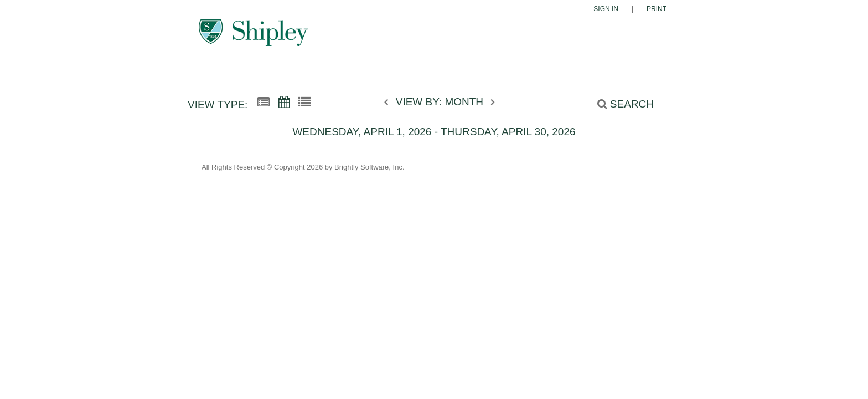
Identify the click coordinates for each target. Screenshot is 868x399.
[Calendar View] (284, 103)
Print (657, 9)
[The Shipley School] (253, 38)
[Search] (619, 104)
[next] (493, 103)
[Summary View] (263, 103)
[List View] (304, 103)
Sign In (606, 9)
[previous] (389, 103)
